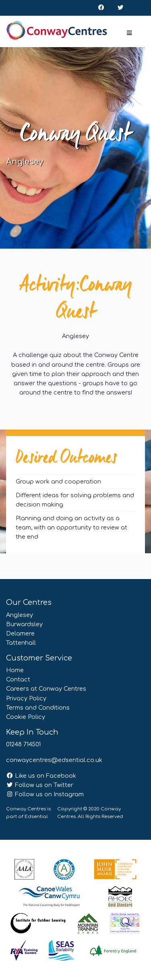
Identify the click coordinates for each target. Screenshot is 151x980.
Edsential (36, 817)
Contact (18, 679)
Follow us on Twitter (40, 785)
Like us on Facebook (41, 776)
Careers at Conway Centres (46, 689)
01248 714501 (23, 744)
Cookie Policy (26, 717)
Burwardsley (24, 624)
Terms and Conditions (38, 708)
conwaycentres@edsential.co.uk (54, 760)
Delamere (20, 633)
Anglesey (20, 615)
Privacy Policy (26, 698)
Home (15, 670)
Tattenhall (21, 643)
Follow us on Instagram (45, 794)
